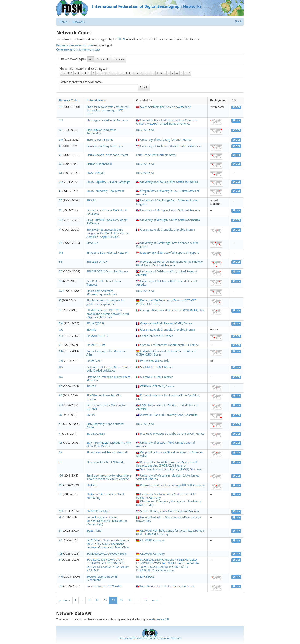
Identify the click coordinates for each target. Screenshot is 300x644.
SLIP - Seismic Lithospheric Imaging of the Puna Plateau (109, 445)
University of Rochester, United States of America (168, 146)
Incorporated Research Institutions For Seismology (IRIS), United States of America (169, 264)
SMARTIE (92, 485)
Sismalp (91, 330)
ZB (61, 243)
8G (61, 387)
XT (61, 173)
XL (61, 164)
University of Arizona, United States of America (167, 182)
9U (61, 220)
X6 (61, 443)
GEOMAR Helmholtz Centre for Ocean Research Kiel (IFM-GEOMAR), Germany (170, 533)
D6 (61, 377)
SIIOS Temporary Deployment (105, 191)
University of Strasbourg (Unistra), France (164, 140)
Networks (78, 22)
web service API (159, 620)
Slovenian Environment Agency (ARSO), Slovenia (169, 469)
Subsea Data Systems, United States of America (167, 511)
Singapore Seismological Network (107, 253)
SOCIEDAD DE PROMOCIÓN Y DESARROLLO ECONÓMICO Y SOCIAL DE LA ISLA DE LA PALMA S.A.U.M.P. (108, 565)
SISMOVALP (94, 361)
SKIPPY (91, 415)
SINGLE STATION (97, 262)
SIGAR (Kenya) (95, 173)
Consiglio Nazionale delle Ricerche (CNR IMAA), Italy (170, 310)
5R (61, 531)
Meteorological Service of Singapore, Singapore (168, 253)
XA (61, 351)
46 (130, 600)
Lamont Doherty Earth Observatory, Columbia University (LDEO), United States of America (167, 122)
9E (61, 107)
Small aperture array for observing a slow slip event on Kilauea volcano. (109, 478)
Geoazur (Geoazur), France (155, 336)
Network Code (68, 100)
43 (105, 600)
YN (61, 577)
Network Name (96, 100)
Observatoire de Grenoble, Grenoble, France (166, 230)
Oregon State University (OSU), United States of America (168, 193)
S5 (61, 462)
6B (61, 396)
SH (61, 120)
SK (61, 453)
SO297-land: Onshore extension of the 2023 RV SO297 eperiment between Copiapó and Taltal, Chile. (108, 544)
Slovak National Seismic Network (107, 453)
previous (64, 600)
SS (61, 262)
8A (61, 560)
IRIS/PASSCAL (145, 130)
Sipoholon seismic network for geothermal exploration (106, 302)
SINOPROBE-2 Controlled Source (107, 272)
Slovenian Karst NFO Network (105, 462)
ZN (61, 361)
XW (61, 291)
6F (61, 345)
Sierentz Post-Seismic (100, 140)
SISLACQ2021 (95, 324)
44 (113, 600)
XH (61, 476)
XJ (60, 130)
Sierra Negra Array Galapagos (105, 146)
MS (61, 253)
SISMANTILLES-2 (97, 336)
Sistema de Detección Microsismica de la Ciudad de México (108, 369)
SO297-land (94, 531)
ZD (61, 182)
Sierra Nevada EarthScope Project (107, 155)
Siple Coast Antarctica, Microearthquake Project (102, 293)
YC (61, 424)
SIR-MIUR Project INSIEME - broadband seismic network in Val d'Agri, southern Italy (108, 314)
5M (61, 324)
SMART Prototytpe (98, 511)
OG (61, 330)
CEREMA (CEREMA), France (155, 387)
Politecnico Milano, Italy (153, 361)
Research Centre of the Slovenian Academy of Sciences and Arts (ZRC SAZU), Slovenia (167, 464)
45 (122, 600)
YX (61, 586)
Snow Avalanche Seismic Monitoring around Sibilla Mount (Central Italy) (107, 521)
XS (61, 554)
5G (61, 281)
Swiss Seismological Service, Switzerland (164, 107)
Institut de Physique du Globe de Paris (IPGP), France (170, 434)
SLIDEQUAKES (96, 434)
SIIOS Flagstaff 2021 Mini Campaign (108, 182)
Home (63, 22)
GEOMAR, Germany (150, 540)
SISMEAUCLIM (96, 345)
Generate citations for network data (78, 50)
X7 (61, 210)
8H (61, 336)
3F (60, 310)
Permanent (102, 59)
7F (60, 517)
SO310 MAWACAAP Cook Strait (106, 554)
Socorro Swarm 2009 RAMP (104, 586)
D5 (61, 367)
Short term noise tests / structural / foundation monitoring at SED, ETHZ (108, 111)
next (155, 600)
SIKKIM (91, 201)
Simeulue (92, 243)
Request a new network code (74, 46)
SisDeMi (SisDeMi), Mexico (155, 367)
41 (89, 600)
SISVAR (91, 387)
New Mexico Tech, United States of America (165, 586)
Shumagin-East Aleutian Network (107, 120)
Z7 (60, 540)
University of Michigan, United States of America (168, 210)
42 (97, 600)
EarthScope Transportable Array (156, 155)
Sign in (239, 21)
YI (60, 230)
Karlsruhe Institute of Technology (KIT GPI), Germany (170, 485)
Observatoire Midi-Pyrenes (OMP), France (164, 324)
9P (61, 494)
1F (60, 301)
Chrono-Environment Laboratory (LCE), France (167, 345)
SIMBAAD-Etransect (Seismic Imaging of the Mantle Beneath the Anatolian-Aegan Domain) (108, 233)
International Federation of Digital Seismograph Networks (150, 638)
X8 (61, 485)
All (91, 59)
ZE (61, 201)
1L (60, 191)
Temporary (118, 59)
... (82, 600)
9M (61, 140)
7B (60, 415)
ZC (61, 272)
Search (144, 87)
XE (61, 146)
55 (145, 600)
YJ (60, 434)
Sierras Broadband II (99, 164)
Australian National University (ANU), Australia (167, 415)
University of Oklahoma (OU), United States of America (167, 273)
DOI (236, 107)
